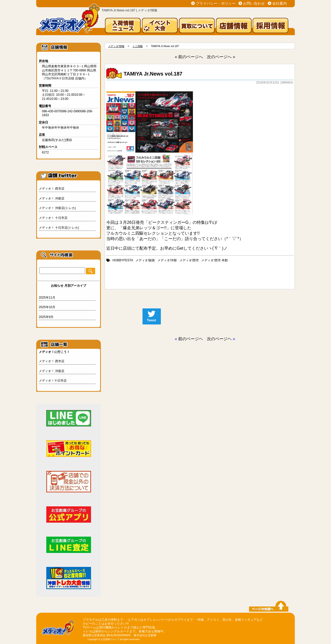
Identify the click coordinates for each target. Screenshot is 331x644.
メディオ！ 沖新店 (52, 198)
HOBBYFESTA (123, 260)
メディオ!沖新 (167, 260)
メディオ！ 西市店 (52, 189)
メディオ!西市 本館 (215, 260)
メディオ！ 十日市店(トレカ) (59, 228)
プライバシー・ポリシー (216, 3)
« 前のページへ (189, 57)
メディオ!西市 (189, 260)
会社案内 (280, 3)
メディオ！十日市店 (53, 381)
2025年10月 (47, 307)
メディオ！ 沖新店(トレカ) (57, 208)
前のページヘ (191, 339)
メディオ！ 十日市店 (53, 218)
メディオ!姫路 (145, 260)
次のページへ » (221, 57)
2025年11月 (47, 298)
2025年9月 (46, 317)
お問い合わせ (254, 3)
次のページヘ (219, 339)
